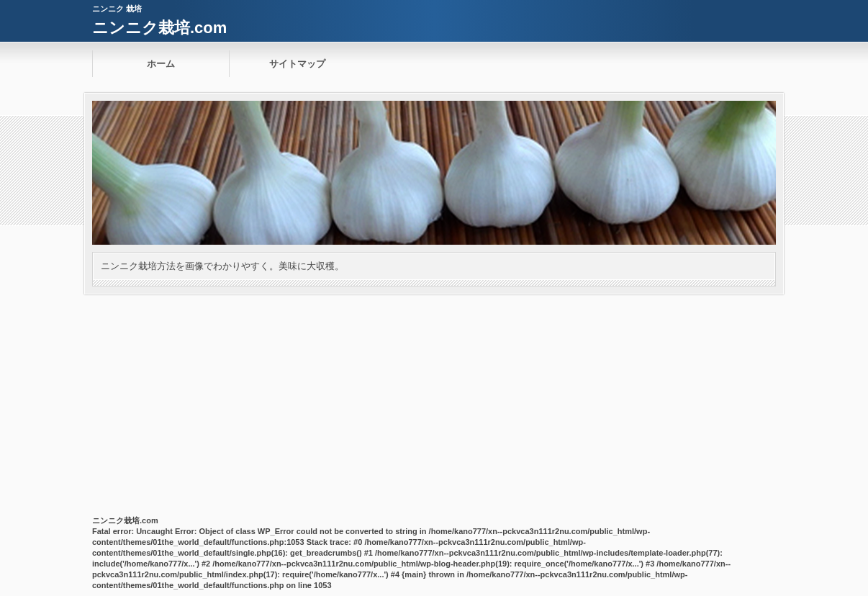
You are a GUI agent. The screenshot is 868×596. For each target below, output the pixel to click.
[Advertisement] (434, 402)
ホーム (161, 64)
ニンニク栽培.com (159, 28)
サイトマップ (297, 64)
